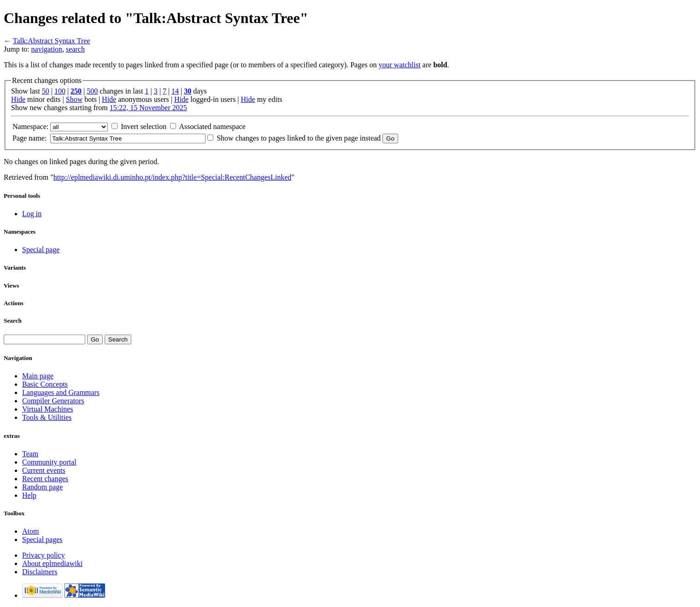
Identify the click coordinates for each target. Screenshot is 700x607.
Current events (44, 470)
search (75, 49)
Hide (18, 99)
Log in (32, 214)
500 (92, 91)
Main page (38, 376)
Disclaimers (40, 572)
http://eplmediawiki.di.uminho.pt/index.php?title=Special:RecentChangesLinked (172, 177)
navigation (47, 49)
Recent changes (45, 479)
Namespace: (30, 127)
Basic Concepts (45, 384)
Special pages (42, 539)
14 (175, 91)
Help (29, 495)
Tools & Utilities (47, 417)
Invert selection (144, 127)
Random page (42, 487)
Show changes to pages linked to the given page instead (299, 138)
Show (74, 99)
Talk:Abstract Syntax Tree (52, 41)
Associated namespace (212, 127)
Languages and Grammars (61, 392)
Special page (41, 250)
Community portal (49, 462)
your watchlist (400, 65)
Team (30, 454)
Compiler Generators (53, 401)
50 (46, 91)
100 (60, 91)
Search (13, 321)
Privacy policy (44, 555)
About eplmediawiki (52, 563)
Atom (30, 531)
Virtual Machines (48, 409)
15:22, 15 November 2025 (148, 108)
